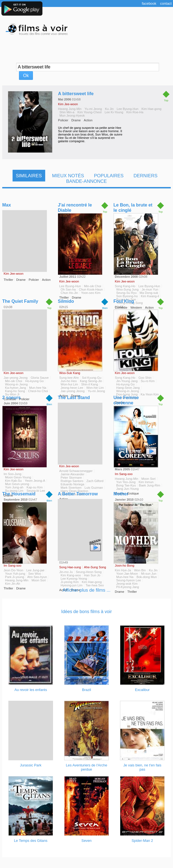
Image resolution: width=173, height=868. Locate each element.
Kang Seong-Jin (91, 381)
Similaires (29, 176)
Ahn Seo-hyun (37, 577)
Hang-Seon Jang (128, 388)
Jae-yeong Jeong (16, 378)
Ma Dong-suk (149, 293)
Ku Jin (109, 109)
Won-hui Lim (69, 384)
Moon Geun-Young (18, 477)
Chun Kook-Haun (91, 289)
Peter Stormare (71, 478)
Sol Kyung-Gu (92, 378)
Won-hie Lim (95, 388)
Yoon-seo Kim (91, 293)
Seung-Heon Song (89, 572)
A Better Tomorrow (78, 494)
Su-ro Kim (148, 381)
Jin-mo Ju (66, 572)
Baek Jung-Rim (150, 485)
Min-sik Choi (93, 286)
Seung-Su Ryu (127, 293)
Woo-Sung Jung (128, 289)
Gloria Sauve (40, 378)
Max (7, 205)
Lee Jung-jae (36, 570)
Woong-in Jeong (16, 384)
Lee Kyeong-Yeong (74, 579)
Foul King (124, 301)
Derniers (145, 176)
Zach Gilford (95, 481)
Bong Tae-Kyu (126, 485)
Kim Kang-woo (71, 575)
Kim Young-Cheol (89, 112)
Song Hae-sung (70, 567)
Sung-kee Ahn (69, 378)
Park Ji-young (15, 577)
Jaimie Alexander (72, 474)
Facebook (149, 3)
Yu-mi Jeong (93, 109)
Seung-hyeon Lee (129, 580)
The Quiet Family (20, 301)
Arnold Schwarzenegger (76, 471)
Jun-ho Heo (69, 381)
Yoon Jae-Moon (127, 574)
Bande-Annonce (86, 181)
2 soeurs (11, 398)
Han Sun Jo (92, 575)
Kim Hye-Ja (123, 570)
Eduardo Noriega (72, 484)
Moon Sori (149, 479)
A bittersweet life (76, 94)
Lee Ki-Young (114, 112)
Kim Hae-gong (152, 109)
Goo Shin (145, 378)
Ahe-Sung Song (95, 567)
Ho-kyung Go (35, 381)
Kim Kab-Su (13, 481)
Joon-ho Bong (125, 565)
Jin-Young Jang (127, 381)
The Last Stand (74, 398)
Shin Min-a (67, 112)
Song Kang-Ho (125, 286)
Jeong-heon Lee (72, 388)
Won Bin (140, 570)
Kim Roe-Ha (135, 112)
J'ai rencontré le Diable (75, 208)
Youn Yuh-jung (15, 574)
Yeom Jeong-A (35, 481)
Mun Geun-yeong (17, 484)
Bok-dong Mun (147, 577)
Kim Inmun (146, 482)
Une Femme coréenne (126, 400)
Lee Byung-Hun (128, 109)
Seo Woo (35, 574)
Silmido (66, 301)
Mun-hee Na (38, 388)
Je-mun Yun (150, 289)
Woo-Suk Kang (70, 373)
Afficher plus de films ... (86, 590)
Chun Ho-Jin (69, 293)
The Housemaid (19, 494)
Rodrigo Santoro (72, 481)
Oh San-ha (68, 289)
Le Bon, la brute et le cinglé (133, 208)
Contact (166, 3)
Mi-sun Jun (149, 574)
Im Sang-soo (124, 474)
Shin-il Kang (90, 384)
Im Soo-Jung (12, 474)
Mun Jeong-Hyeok (72, 115)
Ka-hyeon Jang (15, 388)
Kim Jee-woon (68, 104)
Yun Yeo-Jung (126, 482)
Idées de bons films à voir (86, 612)
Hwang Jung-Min (70, 109)
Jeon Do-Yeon (14, 570)
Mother (121, 494)
